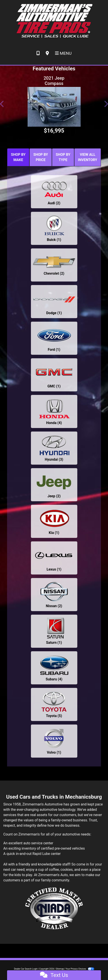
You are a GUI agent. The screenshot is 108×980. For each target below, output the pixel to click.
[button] (2, 104)
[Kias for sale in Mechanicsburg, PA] (54, 521)
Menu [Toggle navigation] (63, 53)
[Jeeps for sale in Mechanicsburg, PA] (54, 485)
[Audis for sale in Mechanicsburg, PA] (54, 192)
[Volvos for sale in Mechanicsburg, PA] (54, 741)
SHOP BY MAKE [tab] (18, 157)
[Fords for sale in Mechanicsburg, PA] (54, 338)
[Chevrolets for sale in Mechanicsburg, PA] (54, 265)
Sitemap (60, 969)
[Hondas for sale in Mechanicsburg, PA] (54, 411)
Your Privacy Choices (80, 969)
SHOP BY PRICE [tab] (41, 157)
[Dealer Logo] (54, 21)
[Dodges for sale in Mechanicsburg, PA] (54, 302)
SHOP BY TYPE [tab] (63, 157)
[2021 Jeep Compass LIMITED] (54, 107)
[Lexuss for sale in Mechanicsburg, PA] (54, 558)
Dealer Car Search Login (26, 969)
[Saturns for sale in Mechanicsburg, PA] (54, 631)
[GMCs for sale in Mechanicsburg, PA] (54, 375)
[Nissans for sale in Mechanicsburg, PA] (54, 595)
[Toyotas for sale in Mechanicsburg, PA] (54, 704)
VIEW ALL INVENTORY (88, 157)
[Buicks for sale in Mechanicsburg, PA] (54, 228)
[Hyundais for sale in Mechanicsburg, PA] (54, 448)
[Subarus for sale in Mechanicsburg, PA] (54, 668)
